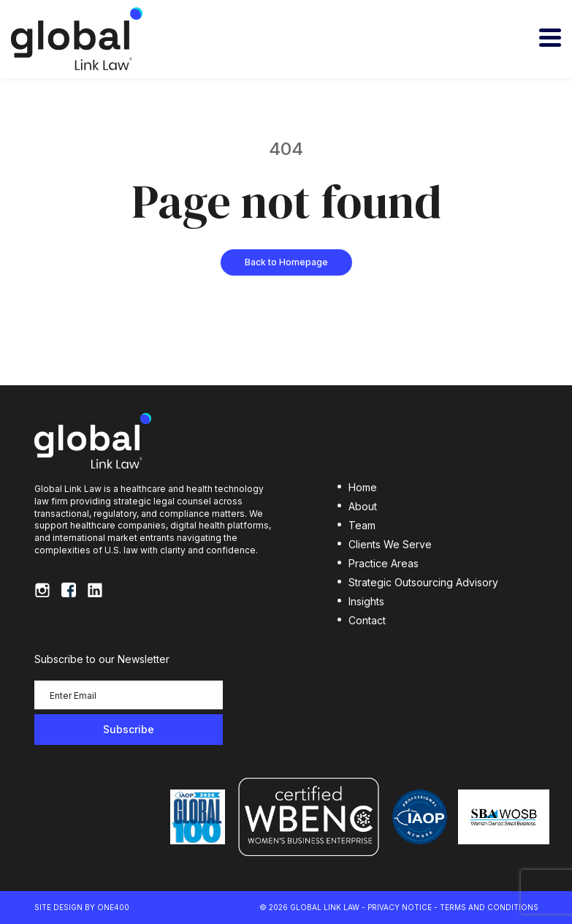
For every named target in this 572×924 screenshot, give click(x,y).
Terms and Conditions (489, 907)
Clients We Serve (390, 544)
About (363, 506)
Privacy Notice (400, 907)
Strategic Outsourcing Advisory (423, 582)
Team (362, 525)
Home (363, 487)
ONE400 (113, 907)
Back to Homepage (286, 262)
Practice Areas (384, 563)
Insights (366, 601)
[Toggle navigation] (550, 38)
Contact (367, 620)
